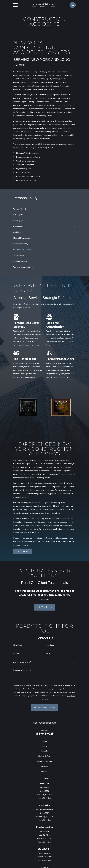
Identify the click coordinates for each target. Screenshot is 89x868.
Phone (16, 654)
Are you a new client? (22, 662)
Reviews (45, 766)
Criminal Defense (45, 756)
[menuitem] (44, 209)
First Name (18, 645)
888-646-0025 (44, 734)
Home (45, 746)
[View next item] (55, 427)
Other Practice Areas (45, 761)
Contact (45, 771)
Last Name (50, 645)
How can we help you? (22, 670)
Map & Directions (45, 798)
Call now (22, 551)
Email (48, 654)
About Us (45, 751)
